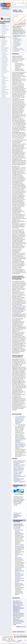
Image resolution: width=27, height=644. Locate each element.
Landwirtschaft (4, 70)
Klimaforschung (5, 60)
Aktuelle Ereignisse (5, 29)
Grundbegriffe (4, 57)
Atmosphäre (4, 40)
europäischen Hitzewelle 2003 (18, 307)
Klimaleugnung (4, 62)
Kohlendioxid (4, 67)
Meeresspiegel (4, 73)
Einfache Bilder (4, 50)
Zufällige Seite (4, 31)
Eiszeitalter (4, 53)
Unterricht (4, 88)
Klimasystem (4, 66)
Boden (3, 47)
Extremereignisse (21, 632)
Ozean (3, 74)
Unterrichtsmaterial (5, 89)
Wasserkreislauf (5, 92)
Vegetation (4, 91)
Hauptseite (4, 25)
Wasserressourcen (5, 93)
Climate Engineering (5, 48)
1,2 (19, 416)
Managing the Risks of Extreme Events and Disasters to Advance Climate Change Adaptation (20, 421)
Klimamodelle (4, 64)
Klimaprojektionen (5, 65)
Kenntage (22, 148)
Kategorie (15, 632)
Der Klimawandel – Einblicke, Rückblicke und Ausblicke (20, 445)
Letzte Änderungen (5, 30)
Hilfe (3, 35)
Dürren (20, 324)
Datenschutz (20, 640)
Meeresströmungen (5, 71)
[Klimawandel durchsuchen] (12, 2)
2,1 (18, 425)
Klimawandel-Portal (5, 26)
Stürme (14, 295)
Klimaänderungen (5, 58)
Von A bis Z (4, 27)
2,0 (16, 425)
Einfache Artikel (5, 49)
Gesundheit (4, 56)
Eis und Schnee (5, 52)
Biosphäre (4, 45)
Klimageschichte (5, 61)
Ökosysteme (4, 97)
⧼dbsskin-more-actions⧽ (12, 5)
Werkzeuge (24, 5)
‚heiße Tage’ (15, 102)
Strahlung (3, 84)
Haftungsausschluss (17, 641)
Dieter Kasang (18, 623)
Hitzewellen (19, 301)
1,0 (16, 416)
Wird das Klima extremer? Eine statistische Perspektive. (21, 439)
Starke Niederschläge (20, 309)
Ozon (3, 75)
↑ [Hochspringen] (15, 435)
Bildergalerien (4, 44)
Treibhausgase (4, 87)
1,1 (18, 416)
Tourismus (4, 85)
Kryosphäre (4, 69)
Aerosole (3, 39)
